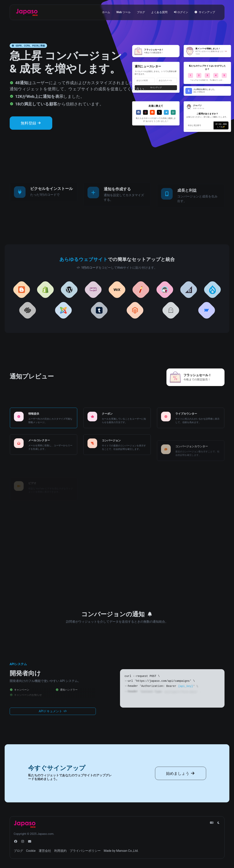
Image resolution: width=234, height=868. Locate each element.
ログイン (181, 12)
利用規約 (60, 851)
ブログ (141, 12)
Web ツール (123, 12)
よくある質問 (159, 12)
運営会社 (45, 851)
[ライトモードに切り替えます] (219, 823)
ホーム (106, 12)
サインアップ (205, 12)
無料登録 (31, 123)
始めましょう (181, 781)
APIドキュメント (53, 719)
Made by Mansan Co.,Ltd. (121, 851)
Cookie (31, 851)
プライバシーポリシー (85, 851)
